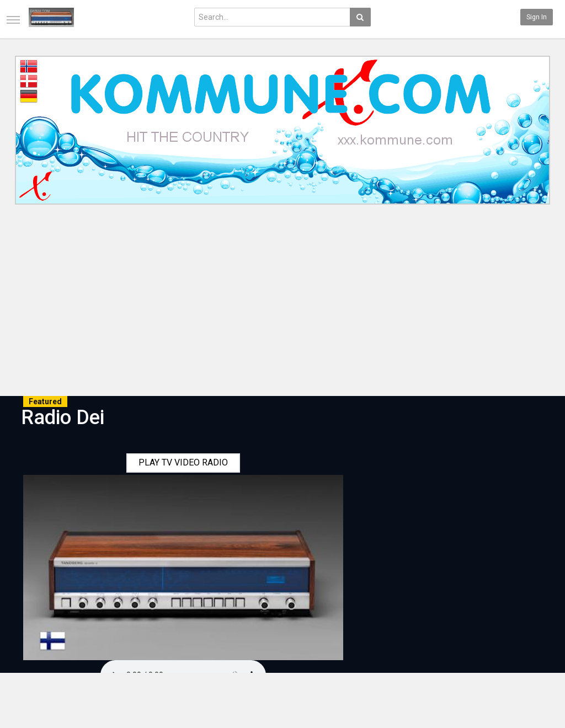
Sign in (537, 17)
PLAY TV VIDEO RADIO (183, 462)
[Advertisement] (282, 302)
